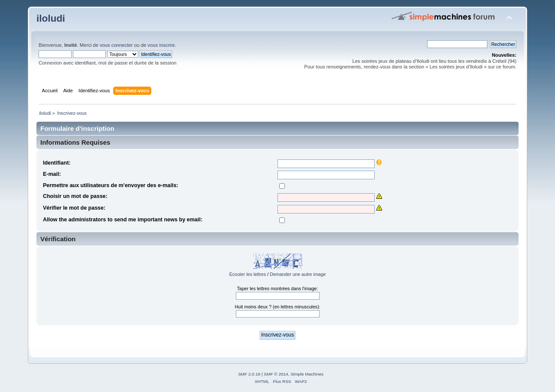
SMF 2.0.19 (249, 374)
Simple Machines (307, 374)
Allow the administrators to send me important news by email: (123, 220)
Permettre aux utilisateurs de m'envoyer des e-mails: (111, 185)
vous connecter (116, 45)
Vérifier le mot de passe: (74, 208)
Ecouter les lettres (248, 274)
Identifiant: (57, 163)
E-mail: (52, 174)
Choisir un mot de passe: (75, 196)
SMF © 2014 (276, 374)
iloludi (51, 18)
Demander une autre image (298, 274)
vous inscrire (161, 45)
